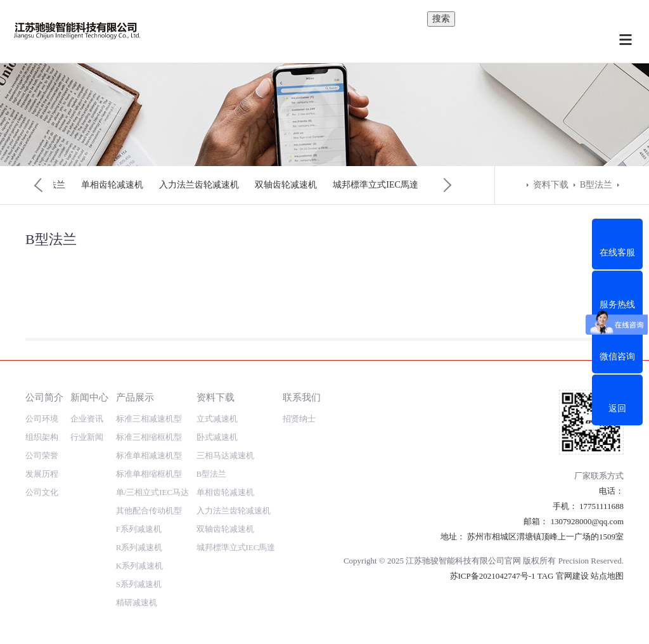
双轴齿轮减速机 (225, 529)
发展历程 (42, 474)
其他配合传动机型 (149, 511)
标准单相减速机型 (149, 455)
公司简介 (44, 397)
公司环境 (42, 419)
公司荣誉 (42, 455)
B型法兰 (268, 185)
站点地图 (607, 576)
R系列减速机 (139, 547)
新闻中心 (89, 397)
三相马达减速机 (205, 185)
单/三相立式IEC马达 (153, 492)
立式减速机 (75, 185)
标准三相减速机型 (149, 419)
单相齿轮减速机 (331, 185)
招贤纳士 (299, 419)
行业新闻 (87, 437)
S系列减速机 (139, 584)
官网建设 (572, 576)
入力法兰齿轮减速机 (418, 185)
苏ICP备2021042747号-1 (493, 576)
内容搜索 (407, 2)
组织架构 (42, 437)
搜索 (441, 19)
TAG (546, 576)
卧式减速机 (136, 185)
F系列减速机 (139, 529)
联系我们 (302, 397)
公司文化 (42, 492)
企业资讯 (87, 419)
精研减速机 (137, 602)
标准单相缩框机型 (149, 474)
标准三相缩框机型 (149, 437)
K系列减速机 (139, 566)
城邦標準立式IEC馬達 (236, 547)
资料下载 (551, 185)
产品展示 (135, 397)
